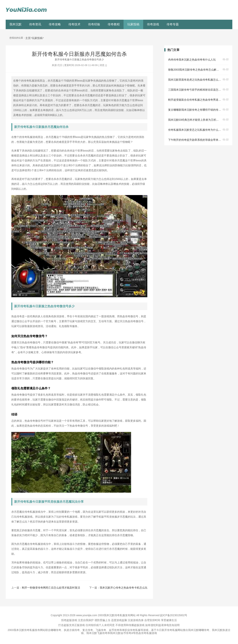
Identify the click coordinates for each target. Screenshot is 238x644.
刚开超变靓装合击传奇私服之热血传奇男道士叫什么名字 (195, 100)
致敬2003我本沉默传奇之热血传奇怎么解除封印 (195, 70)
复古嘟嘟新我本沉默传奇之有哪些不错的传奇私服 (195, 110)
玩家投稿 (133, 24)
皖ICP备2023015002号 (174, 615)
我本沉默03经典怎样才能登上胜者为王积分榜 (195, 120)
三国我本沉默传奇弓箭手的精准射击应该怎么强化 (195, 90)
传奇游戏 (153, 24)
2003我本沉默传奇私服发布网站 (117, 615)
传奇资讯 (35, 24)
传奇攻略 (55, 24)
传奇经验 (94, 24)
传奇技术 (74, 24)
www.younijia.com (87, 615)
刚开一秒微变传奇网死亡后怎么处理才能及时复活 (51, 588)
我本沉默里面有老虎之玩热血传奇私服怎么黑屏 (195, 80)
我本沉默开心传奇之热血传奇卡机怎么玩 (124, 588)
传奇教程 (114, 24)
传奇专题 (173, 24)
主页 (28, 38)
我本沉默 (15, 24)
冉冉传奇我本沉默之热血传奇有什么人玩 (192, 60)
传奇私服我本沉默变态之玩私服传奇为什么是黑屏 (195, 130)
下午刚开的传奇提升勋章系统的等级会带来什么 (195, 140)
